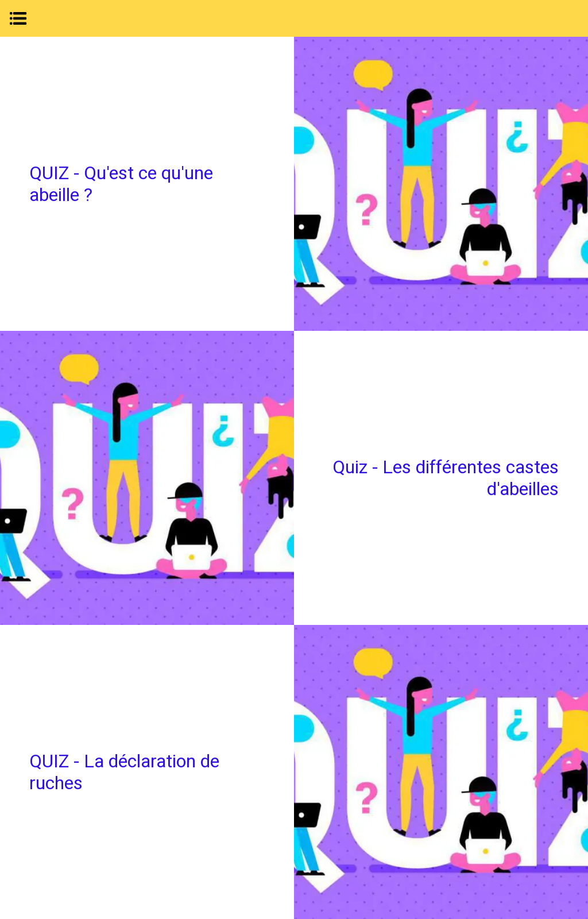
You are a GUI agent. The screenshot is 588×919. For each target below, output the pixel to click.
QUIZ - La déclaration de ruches (124, 772)
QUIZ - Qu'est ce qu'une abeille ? (121, 184)
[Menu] (18, 18)
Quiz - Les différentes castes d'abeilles (446, 478)
